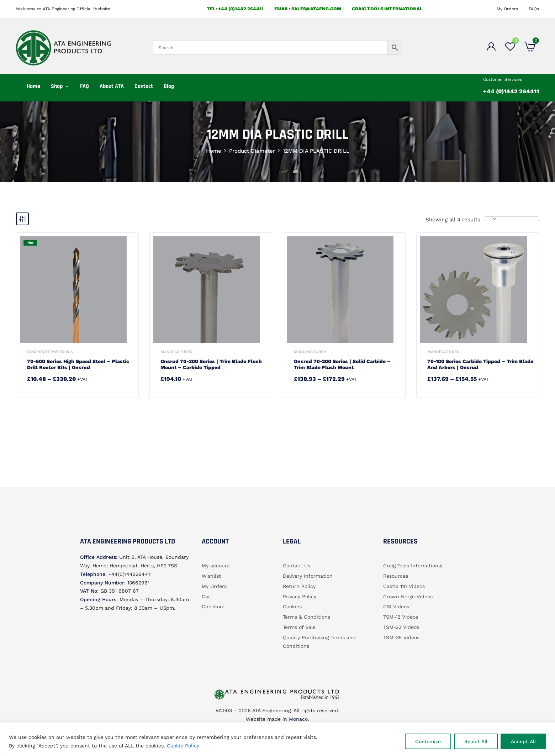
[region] (277, 739)
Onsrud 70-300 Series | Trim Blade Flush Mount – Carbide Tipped (211, 364)
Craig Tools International (387, 9)
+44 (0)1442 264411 (511, 91)
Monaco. (298, 719)
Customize (428, 741)
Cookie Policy (183, 746)
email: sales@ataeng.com (308, 9)
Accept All (523, 741)
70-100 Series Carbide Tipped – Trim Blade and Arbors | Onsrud (480, 364)
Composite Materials (50, 352)
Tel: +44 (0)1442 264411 (235, 9)
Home (214, 151)
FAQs (534, 9)
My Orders (507, 9)
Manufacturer (176, 352)
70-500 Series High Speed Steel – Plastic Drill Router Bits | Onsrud (78, 364)
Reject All (476, 741)
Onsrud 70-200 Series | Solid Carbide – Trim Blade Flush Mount (342, 364)
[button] (530, 48)
